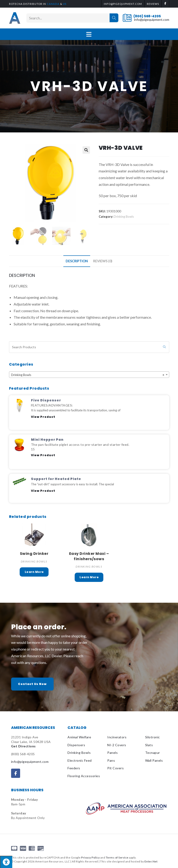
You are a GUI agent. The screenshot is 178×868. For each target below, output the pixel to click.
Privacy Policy (90, 857)
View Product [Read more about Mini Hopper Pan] (43, 455)
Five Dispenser (46, 400)
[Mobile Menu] (89, 34)
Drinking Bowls (124, 217)
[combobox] (89, 375)
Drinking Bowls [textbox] (88, 375)
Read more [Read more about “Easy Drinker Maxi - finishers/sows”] (89, 577)
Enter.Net (151, 861)
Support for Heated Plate (56, 479)
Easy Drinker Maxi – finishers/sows (89, 556)
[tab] (77, 261)
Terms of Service (117, 857)
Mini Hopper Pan (47, 440)
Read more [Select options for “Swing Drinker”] (34, 572)
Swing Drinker (34, 554)
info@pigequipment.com (152, 20)
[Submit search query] (165, 347)
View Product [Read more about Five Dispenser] (43, 417)
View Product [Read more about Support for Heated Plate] (43, 491)
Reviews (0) (103, 261)
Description (77, 261)
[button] (32, 684)
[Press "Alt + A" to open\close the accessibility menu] (6, 862)
